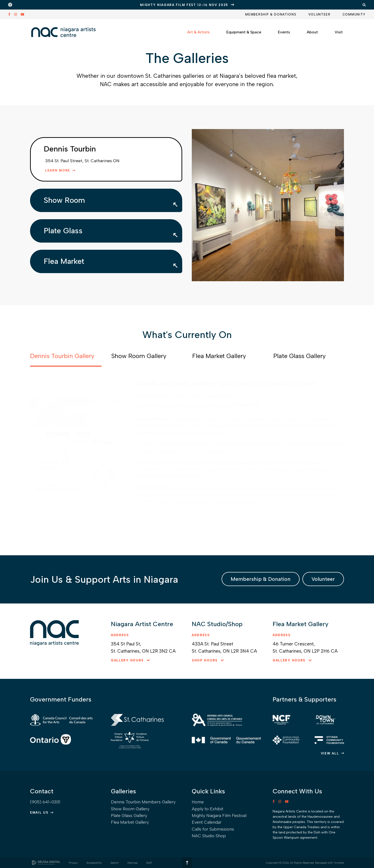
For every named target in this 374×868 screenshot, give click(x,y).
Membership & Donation (261, 579)
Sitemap (132, 863)
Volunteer (319, 14)
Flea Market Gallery (130, 822)
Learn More (58, 170)
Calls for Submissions (213, 829)
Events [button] (284, 32)
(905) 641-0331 (45, 802)
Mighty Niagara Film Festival (219, 816)
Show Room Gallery (130, 809)
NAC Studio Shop (209, 836)
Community (354, 14)
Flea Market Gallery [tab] (219, 356)
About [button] (312, 32)
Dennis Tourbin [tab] (70, 149)
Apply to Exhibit (208, 809)
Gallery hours (127, 660)
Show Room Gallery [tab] (139, 356)
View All (330, 753)
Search (115, 863)
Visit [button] (339, 32)
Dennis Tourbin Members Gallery (143, 802)
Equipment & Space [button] (244, 32)
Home (198, 802)
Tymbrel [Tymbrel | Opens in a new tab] (339, 863)
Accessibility (94, 863)
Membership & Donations (271, 14)
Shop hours (205, 660)
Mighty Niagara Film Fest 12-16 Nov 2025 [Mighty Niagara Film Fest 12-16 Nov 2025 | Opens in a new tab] (184, 5)
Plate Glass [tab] (63, 231)
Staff (149, 863)
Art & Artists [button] (198, 32)
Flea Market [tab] (64, 261)
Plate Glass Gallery (129, 816)
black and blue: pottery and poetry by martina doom (227, 383)
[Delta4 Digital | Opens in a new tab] (46, 863)
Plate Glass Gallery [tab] (299, 356)
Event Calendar (207, 822)
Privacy (73, 863)
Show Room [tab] (64, 200)
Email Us (39, 813)
